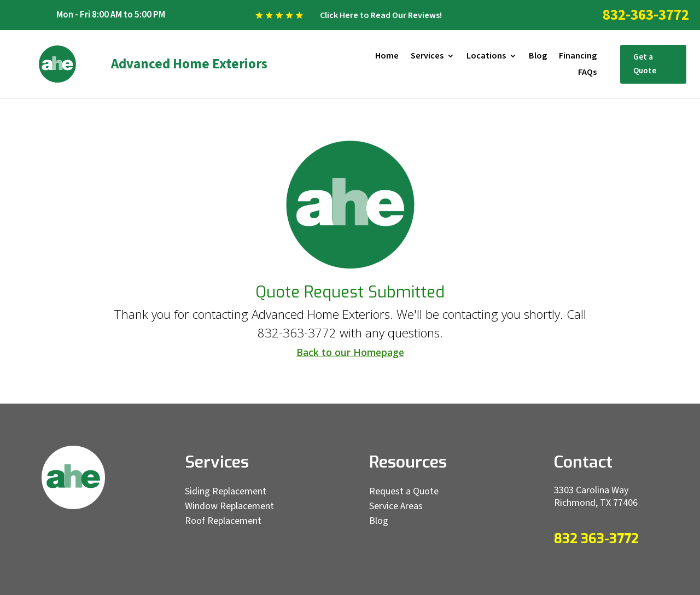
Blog (538, 57)
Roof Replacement (223, 521)
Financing (578, 57)
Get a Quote (645, 64)
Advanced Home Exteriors (189, 64)
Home (387, 57)
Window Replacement (229, 506)
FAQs (587, 73)
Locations (486, 57)
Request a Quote (404, 491)
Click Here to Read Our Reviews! (381, 15)
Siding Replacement (226, 491)
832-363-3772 (646, 15)
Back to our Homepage (350, 352)
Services (427, 57)
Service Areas (396, 506)
